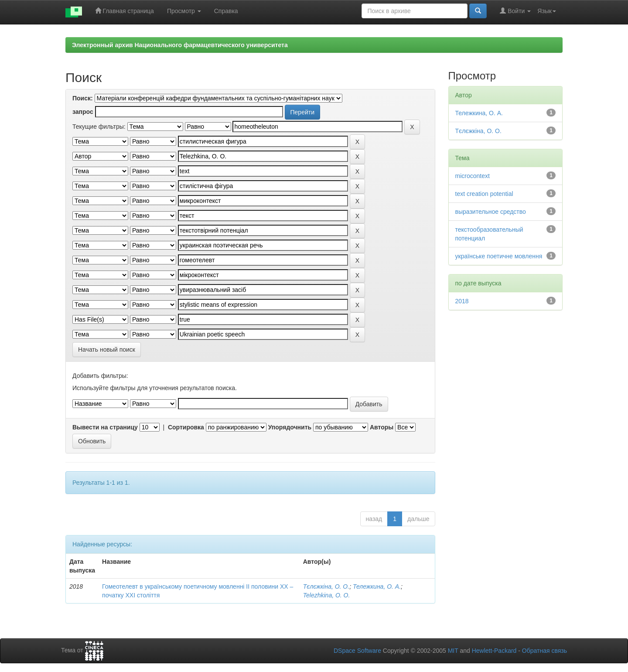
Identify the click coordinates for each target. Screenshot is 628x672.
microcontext (473, 176)
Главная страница (125, 11)
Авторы (382, 427)
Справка (226, 11)
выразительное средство (491, 212)
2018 (462, 301)
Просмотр (184, 11)
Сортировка (186, 427)
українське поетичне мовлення (499, 256)
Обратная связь (544, 651)
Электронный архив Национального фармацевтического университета (180, 45)
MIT (453, 651)
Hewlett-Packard (494, 651)
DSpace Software (357, 651)
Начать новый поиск (107, 350)
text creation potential (484, 194)
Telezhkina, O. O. (327, 595)
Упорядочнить (290, 427)
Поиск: (83, 98)
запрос (83, 112)
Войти (515, 11)
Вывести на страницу (105, 427)
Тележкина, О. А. (377, 586)
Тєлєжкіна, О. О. (326, 586)
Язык (547, 11)
